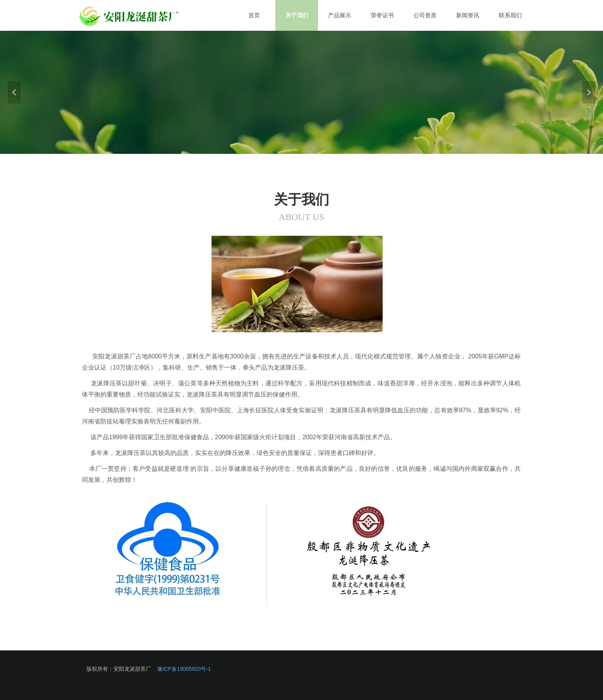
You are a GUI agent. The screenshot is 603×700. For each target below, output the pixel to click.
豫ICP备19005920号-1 (184, 669)
